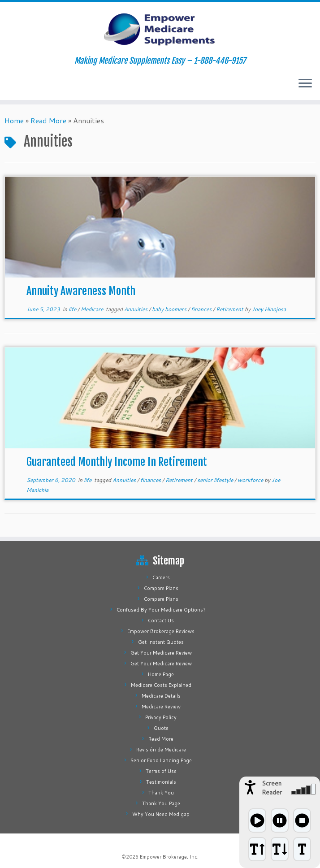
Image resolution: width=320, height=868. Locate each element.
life (73, 309)
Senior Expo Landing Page (161, 760)
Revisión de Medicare (161, 750)
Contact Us (161, 621)
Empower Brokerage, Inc (169, 857)
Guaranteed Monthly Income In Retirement (117, 462)
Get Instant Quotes (161, 642)
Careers (161, 577)
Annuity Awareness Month (81, 291)
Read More (48, 120)
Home (14, 120)
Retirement (230, 309)
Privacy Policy (161, 717)
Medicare (93, 309)
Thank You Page (161, 803)
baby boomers (170, 309)
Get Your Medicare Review (161, 653)
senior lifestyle (216, 480)
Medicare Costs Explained (161, 685)
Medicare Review (161, 707)
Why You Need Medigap (161, 814)
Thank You (161, 793)
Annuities (136, 309)
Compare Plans (161, 588)
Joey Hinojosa (269, 309)
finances (202, 309)
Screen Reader (272, 788)
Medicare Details (161, 696)
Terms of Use (161, 771)
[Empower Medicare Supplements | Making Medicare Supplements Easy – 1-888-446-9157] (160, 29)
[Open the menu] (305, 84)
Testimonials (161, 782)
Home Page (161, 674)
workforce (251, 480)
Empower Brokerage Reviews (161, 631)
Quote (161, 728)
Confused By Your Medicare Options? (161, 610)
